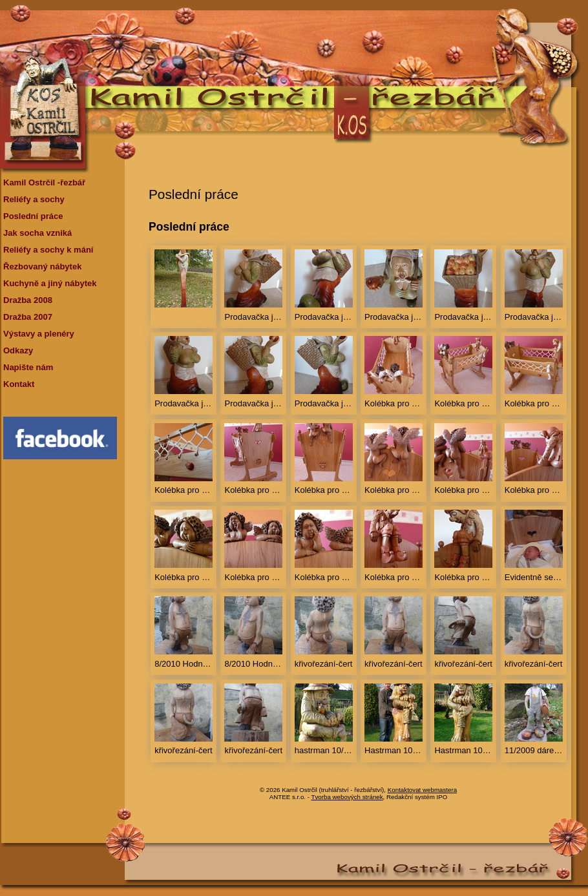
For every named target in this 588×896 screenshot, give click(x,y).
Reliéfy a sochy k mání (48, 250)
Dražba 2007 (28, 317)
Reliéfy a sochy (34, 199)
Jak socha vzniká (37, 233)
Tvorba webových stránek (347, 797)
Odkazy (18, 350)
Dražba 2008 (28, 300)
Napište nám (28, 367)
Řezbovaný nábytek (42, 266)
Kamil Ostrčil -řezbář (44, 182)
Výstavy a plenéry (39, 334)
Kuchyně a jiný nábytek (50, 283)
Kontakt (19, 384)
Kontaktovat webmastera (422, 790)
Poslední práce (33, 216)
